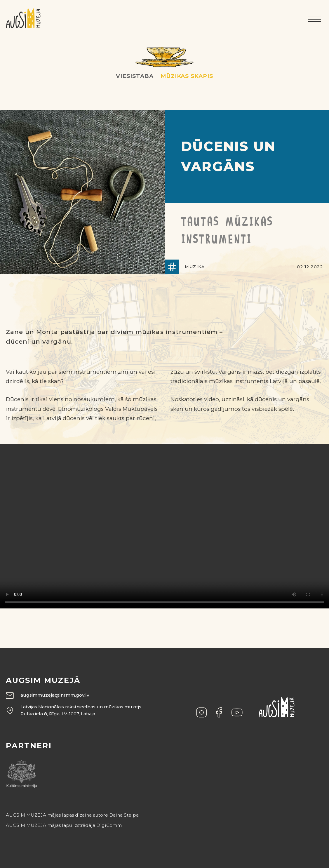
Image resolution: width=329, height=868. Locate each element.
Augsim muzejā (43, 680)
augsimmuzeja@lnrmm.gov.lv (55, 695)
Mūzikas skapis (187, 76)
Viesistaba (135, 76)
